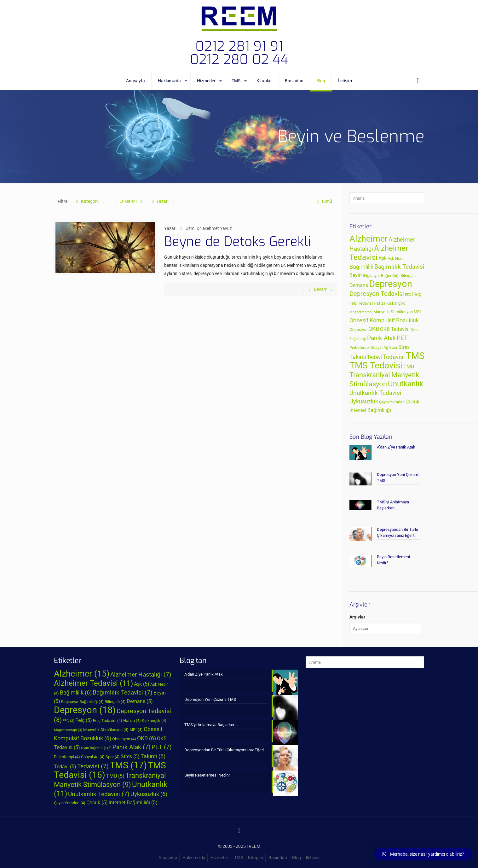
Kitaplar (256, 858)
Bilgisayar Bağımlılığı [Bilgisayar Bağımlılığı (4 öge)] (381, 276)
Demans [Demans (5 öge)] (359, 285)
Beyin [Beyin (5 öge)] (356, 275)
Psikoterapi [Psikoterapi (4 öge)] (360, 347)
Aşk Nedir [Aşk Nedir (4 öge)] (396, 258)
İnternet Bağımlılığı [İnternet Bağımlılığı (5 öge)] (370, 410)
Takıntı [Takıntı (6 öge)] (358, 357)
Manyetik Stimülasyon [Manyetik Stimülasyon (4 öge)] (393, 312)
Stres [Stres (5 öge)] (404, 347)
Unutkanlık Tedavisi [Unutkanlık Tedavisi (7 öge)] (375, 393)
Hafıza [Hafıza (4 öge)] (380, 303)
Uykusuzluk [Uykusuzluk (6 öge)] (364, 402)
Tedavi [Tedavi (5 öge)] (374, 357)
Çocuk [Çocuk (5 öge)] (412, 402)
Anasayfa (168, 858)
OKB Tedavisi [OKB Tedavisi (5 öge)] (395, 329)
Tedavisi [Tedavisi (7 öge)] (394, 357)
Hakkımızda (194, 858)
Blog (297, 858)
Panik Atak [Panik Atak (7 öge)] (381, 338)
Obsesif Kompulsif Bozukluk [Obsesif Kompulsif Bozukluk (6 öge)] (384, 320)
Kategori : (90, 201)
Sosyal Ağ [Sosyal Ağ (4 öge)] (379, 347)
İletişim (313, 858)
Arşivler (357, 617)
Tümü (323, 201)
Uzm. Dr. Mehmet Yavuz (209, 228)
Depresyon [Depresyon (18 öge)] (391, 284)
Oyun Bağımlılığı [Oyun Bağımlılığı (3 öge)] (96, 748)
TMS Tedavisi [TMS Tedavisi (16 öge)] (376, 365)
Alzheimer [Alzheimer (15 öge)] (369, 239)
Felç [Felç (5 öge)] (417, 294)
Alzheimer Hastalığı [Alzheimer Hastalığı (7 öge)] (141, 674)
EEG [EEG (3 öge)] (408, 295)
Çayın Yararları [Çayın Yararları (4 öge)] (392, 402)
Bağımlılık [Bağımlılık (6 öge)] (361, 267)
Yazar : (163, 201)
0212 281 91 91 (239, 46)
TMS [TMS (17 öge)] (415, 356)
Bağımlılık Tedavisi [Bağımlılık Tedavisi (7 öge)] (400, 267)
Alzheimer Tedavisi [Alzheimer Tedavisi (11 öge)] (93, 683)
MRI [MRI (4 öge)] (417, 312)
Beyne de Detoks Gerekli (237, 242)
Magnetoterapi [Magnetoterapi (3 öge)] (361, 312)
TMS (239, 858)
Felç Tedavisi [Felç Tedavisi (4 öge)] (361, 303)
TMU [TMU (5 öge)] (409, 367)
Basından (278, 858)
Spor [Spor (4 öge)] (393, 347)
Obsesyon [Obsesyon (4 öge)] (358, 329)
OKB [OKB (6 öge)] (374, 329)
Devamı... (323, 289)
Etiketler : (128, 201)
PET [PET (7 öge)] (402, 338)
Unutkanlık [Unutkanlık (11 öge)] (406, 384)
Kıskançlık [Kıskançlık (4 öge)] (396, 303)
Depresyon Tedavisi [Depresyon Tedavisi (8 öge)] (377, 294)
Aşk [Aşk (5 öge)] (383, 258)
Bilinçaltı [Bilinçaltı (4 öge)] (408, 276)
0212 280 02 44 (239, 60)
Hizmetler (220, 858)
